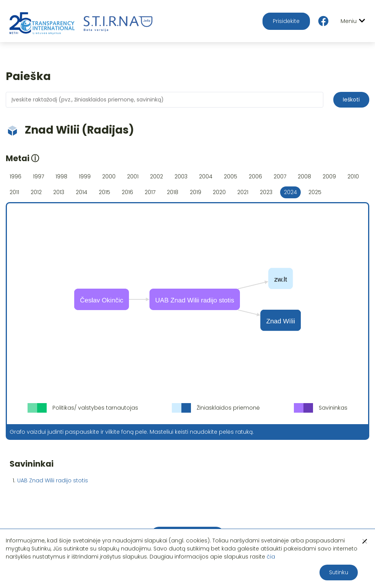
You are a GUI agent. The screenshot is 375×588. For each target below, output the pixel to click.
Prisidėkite (286, 21)
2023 (266, 192)
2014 (82, 192)
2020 (219, 192)
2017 (150, 192)
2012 (36, 192)
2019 (196, 192)
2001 (133, 176)
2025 (315, 192)
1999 (85, 176)
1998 (61, 176)
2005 (231, 176)
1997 (38, 176)
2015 (104, 192)
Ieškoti (351, 100)
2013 (59, 192)
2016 (127, 192)
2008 (304, 176)
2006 (255, 176)
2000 (109, 176)
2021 (243, 192)
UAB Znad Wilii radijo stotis (53, 480)
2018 (173, 192)
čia (271, 557)
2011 (14, 192)
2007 (280, 176)
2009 (329, 176)
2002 (157, 176)
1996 (15, 176)
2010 (353, 176)
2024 (290, 192)
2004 (206, 176)
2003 (181, 176)
